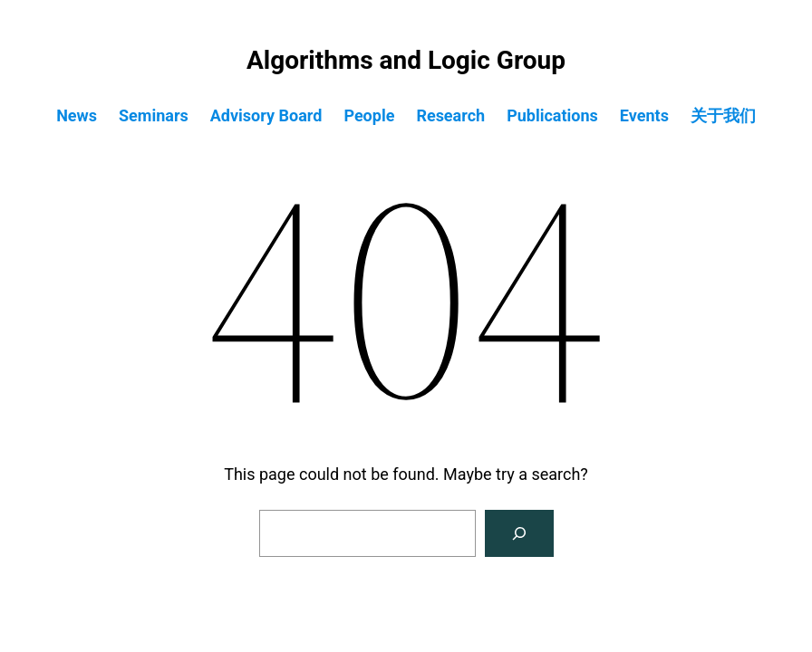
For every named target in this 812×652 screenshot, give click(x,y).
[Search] (519, 533)
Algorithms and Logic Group (406, 60)
